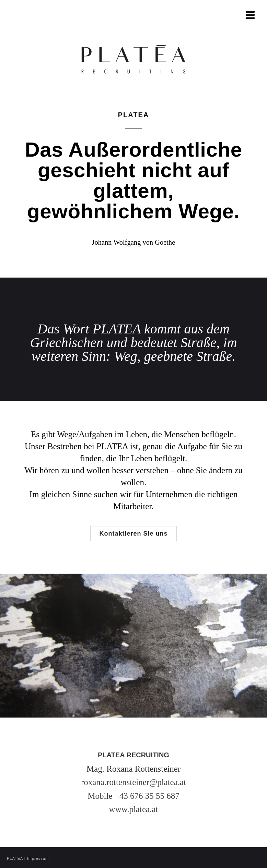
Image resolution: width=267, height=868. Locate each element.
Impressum (38, 858)
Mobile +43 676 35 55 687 (133, 796)
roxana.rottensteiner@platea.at (133, 782)
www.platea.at (134, 809)
